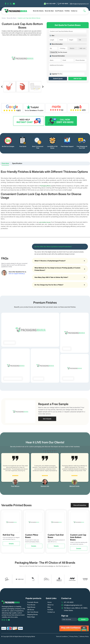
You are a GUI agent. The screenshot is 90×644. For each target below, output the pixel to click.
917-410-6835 (63, 4)
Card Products (59, 11)
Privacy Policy (74, 636)
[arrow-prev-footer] (2, 579)
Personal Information (57, 56)
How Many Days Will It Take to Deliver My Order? (51, 277)
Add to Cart (77, 79)
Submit (83, 619)
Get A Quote (47, 419)
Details (11, 544)
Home (4, 18)
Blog (49, 607)
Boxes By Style (49, 11)
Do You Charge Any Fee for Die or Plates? (49, 285)
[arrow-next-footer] (88, 579)
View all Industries (80, 505)
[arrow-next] (87, 470)
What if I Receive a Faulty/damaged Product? (50, 261)
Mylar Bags (31, 617)
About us (50, 605)
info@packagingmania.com (79, 4)
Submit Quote (58, 79)
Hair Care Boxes (33, 612)
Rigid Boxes (31, 607)
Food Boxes (31, 605)
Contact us (74, 11)
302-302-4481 (50, 4)
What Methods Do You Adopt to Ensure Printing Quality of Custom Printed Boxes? (57, 269)
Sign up (65, 616)
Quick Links (51, 598)
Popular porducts (33, 598)
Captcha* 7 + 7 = (56, 74)
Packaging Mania (45, 186)
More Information (56, 44)
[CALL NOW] (61, 121)
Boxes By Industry (38, 11)
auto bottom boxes (45, 222)
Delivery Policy (84, 636)
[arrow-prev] (3, 470)
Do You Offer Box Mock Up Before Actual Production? (53, 247)
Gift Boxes (31, 610)
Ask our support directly (17, 274)
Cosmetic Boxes (33, 602)
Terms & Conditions (62, 636)
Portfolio (67, 11)
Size (52, 36)
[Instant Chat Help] (29, 121)
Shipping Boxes (32, 614)
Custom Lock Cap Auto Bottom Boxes (29, 18)
